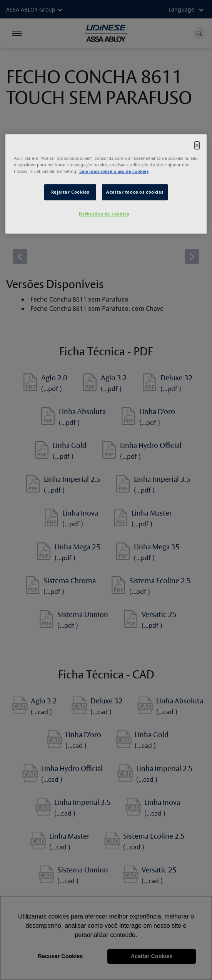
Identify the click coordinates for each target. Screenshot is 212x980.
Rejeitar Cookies (70, 192)
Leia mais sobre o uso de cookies (114, 171)
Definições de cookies (104, 214)
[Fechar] (197, 145)
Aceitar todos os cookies (135, 192)
